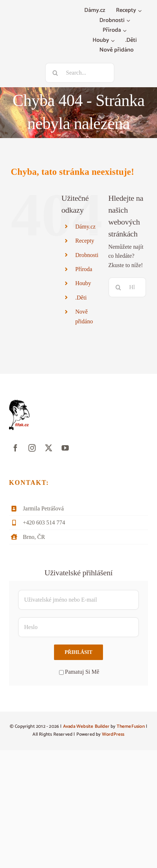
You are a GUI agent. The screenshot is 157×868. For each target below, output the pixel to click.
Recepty (85, 241)
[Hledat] (55, 73)
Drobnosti (87, 255)
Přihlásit (78, 652)
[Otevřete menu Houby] (114, 41)
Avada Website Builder (86, 727)
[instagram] (32, 448)
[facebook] (15, 448)
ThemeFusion (131, 727)
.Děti (81, 298)
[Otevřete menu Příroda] (125, 31)
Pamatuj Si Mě (79, 672)
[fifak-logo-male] (19, 402)
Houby (83, 283)
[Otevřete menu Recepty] (141, 11)
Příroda (84, 269)
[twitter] (49, 448)
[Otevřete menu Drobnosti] (129, 21)
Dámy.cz (85, 227)
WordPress (113, 734)
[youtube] (65, 448)
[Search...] (80, 73)
